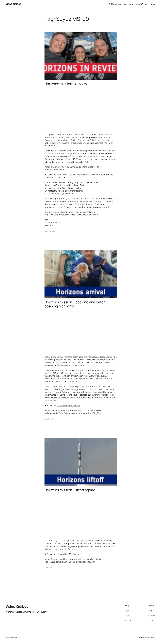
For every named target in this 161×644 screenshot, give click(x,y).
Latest (153, 4)
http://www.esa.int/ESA (55, 207)
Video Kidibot (13, 4)
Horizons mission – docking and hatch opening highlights (75, 304)
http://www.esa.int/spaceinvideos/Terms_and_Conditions (71, 215)
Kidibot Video (142, 4)
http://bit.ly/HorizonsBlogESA (87, 413)
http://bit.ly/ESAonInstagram (71, 191)
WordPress (152, 637)
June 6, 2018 (49, 568)
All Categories (115, 4)
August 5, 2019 (50, 231)
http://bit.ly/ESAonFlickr (64, 194)
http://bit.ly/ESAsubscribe (68, 175)
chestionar (128, 4)
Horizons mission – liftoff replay (70, 490)
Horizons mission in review (66, 84)
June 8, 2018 (49, 419)
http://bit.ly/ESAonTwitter (75, 185)
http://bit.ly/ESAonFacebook (70, 188)
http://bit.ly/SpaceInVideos (87, 182)
